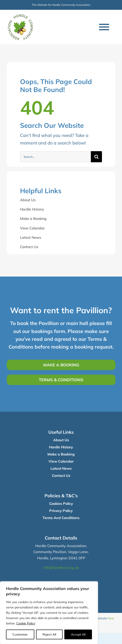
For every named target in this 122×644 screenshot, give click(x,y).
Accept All (78, 634)
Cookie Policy (26, 623)
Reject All (49, 634)
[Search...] (55, 157)
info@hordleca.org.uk (61, 568)
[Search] (96, 157)
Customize (20, 634)
